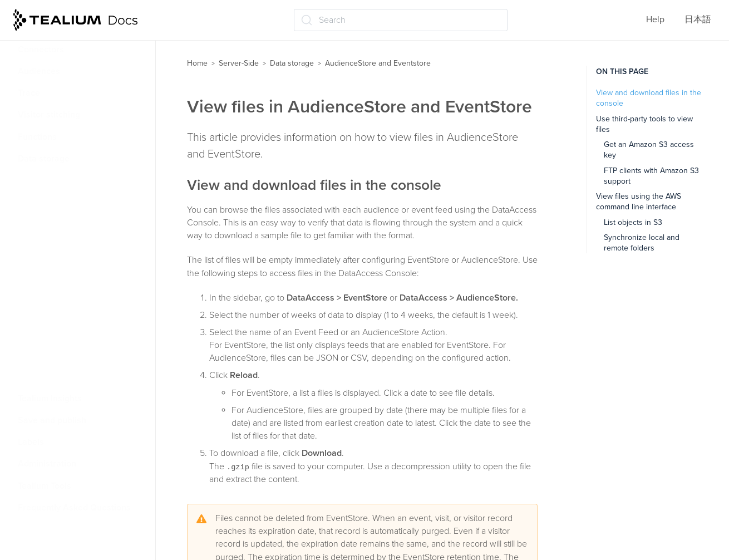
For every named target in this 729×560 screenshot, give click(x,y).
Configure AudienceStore (80, 246)
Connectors (41, 50)
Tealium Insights (50, 399)
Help (655, 19)
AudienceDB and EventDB (74, 355)
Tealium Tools (45, 486)
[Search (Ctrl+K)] (401, 20)
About (42, 224)
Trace (29, 93)
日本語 (698, 19)
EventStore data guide (73, 333)
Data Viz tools (50, 377)
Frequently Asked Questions (74, 508)
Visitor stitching (49, 115)
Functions (37, 137)
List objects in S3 (633, 222)
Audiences (39, 71)
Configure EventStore (72, 268)
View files (49, 289)
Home (197, 63)
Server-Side (239, 63)
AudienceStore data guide (81, 311)
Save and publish (52, 420)
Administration (47, 464)
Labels (31, 442)
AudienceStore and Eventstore (83, 202)
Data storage (44, 159)
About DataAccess (60, 180)
